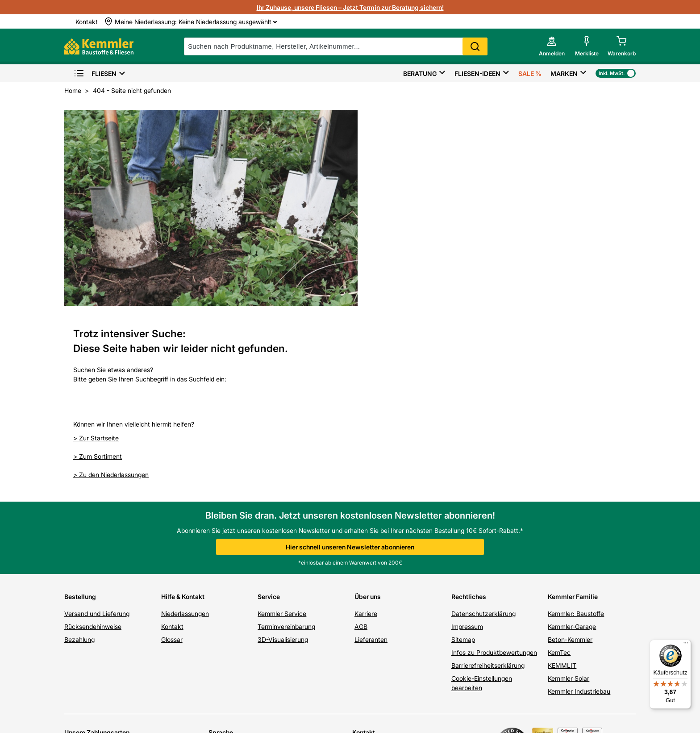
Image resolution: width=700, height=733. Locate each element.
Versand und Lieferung (97, 433)
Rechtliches (469, 416)
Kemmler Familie (573, 416)
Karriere (366, 433)
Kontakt (172, 446)
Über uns (368, 416)
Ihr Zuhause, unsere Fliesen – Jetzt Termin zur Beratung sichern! (350, 7)
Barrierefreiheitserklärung (488, 484)
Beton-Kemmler (570, 459)
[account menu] (552, 46)
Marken (564, 73)
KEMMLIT (562, 484)
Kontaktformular (457, 607)
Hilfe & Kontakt (183, 416)
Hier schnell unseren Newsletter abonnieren (350, 366)
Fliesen (95, 73)
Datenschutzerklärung (483, 433)
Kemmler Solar (569, 497)
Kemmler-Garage (572, 446)
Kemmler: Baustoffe (576, 433)
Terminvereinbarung (286, 446)
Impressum (467, 446)
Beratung (420, 73)
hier (388, 640)
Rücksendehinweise (93, 446)
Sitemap (463, 459)
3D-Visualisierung (283, 459)
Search (475, 46)
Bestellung (80, 416)
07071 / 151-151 (421, 584)
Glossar (172, 459)
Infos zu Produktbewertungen (494, 471)
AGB (361, 446)
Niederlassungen (185, 433)
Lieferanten (371, 459)
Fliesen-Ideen (477, 73)
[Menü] (686, 645)
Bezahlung (79, 459)
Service (269, 416)
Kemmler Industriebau (579, 510)
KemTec (559, 471)
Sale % (530, 73)
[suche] (336, 46)
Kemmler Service (282, 433)
